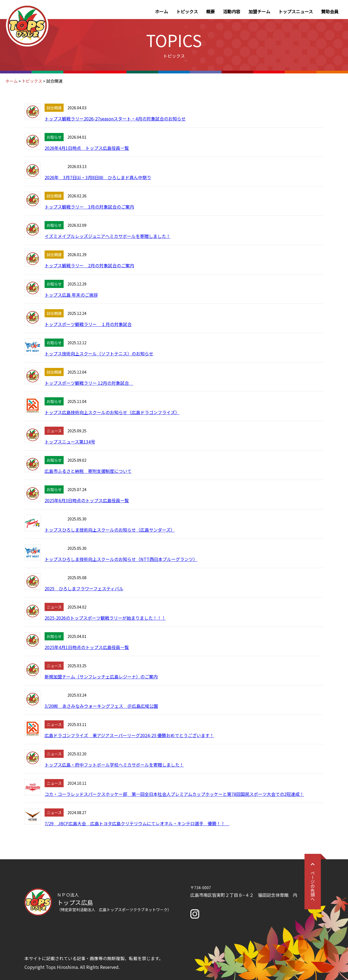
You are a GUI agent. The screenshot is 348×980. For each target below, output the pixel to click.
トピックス (187, 11)
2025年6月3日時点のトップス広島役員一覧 (87, 500)
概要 (210, 11)
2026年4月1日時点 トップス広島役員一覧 (87, 148)
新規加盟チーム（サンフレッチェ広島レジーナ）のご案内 (101, 677)
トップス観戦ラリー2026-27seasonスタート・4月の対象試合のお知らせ (115, 119)
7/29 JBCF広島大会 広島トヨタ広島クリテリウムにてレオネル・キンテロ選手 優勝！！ (137, 823)
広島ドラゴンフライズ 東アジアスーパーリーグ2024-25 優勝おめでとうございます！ (129, 735)
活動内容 (232, 11)
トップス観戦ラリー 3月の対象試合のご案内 (89, 207)
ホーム (161, 11)
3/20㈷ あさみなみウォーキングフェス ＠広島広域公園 (101, 706)
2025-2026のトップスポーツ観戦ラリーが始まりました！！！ (105, 618)
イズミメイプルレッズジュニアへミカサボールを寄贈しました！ (108, 236)
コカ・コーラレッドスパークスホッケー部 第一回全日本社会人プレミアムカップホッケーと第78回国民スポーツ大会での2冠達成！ (174, 794)
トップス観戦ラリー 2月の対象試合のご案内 (89, 265)
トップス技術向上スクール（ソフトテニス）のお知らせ (99, 353)
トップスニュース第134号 (70, 442)
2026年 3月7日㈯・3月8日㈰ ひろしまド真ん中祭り (98, 177)
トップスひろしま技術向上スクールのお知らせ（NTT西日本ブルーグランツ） (121, 559)
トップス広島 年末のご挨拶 (71, 295)
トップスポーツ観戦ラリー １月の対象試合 (88, 324)
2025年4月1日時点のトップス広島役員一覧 (87, 647)
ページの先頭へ (313, 882)
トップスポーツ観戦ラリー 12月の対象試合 (89, 383)
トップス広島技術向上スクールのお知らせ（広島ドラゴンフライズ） (112, 412)
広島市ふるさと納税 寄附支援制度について (88, 471)
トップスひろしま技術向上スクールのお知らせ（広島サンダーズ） (110, 530)
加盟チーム (259, 11)
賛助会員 (330, 11)
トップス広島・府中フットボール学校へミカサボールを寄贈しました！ (114, 765)
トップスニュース (296, 11)
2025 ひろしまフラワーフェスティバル (84, 588)
